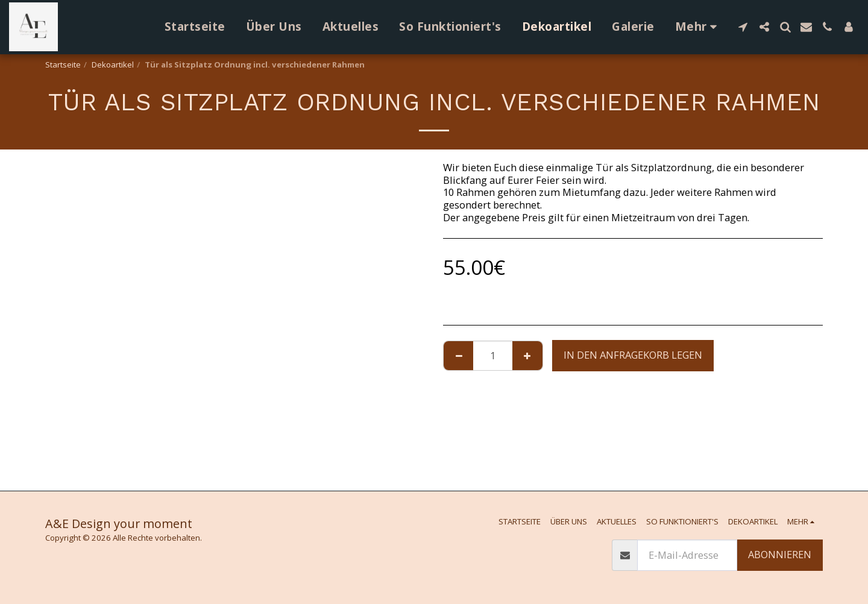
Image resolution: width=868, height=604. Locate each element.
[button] (743, 27)
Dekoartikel (113, 64)
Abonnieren (780, 554)
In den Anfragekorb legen (633, 355)
